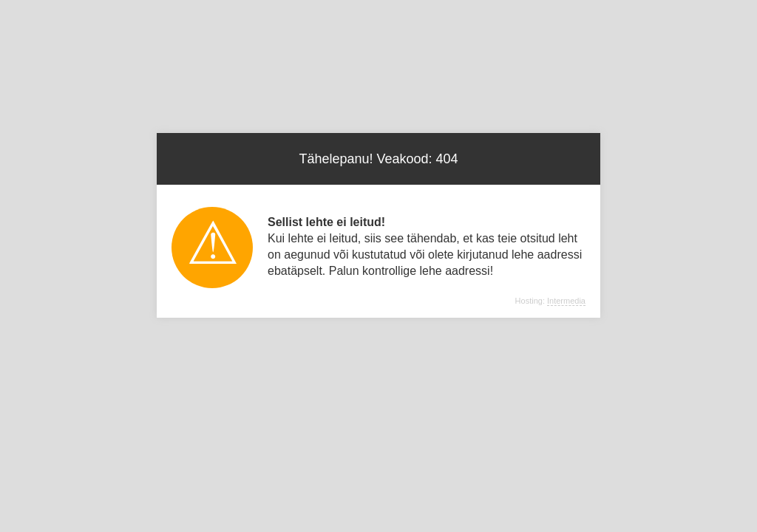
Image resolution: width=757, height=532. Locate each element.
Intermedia (566, 301)
